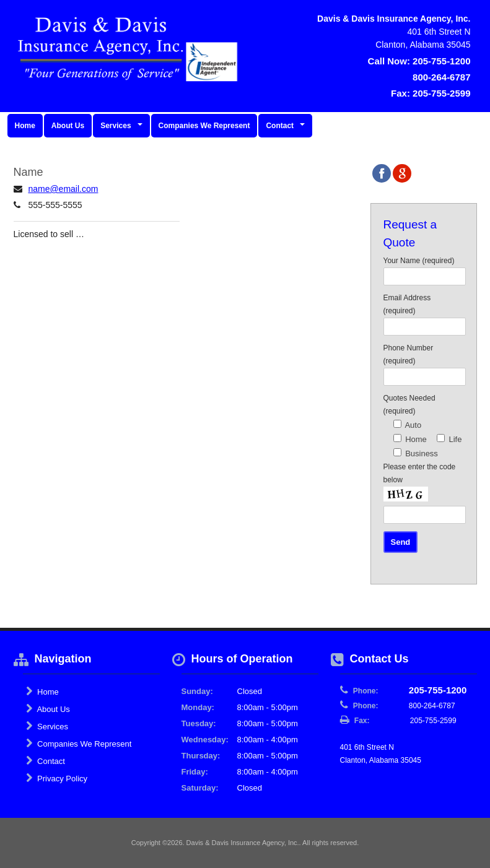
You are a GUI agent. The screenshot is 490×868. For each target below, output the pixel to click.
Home (25, 126)
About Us (68, 126)
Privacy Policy (57, 778)
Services (47, 726)
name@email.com (63, 189)
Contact (46, 761)
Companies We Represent (204, 126)
